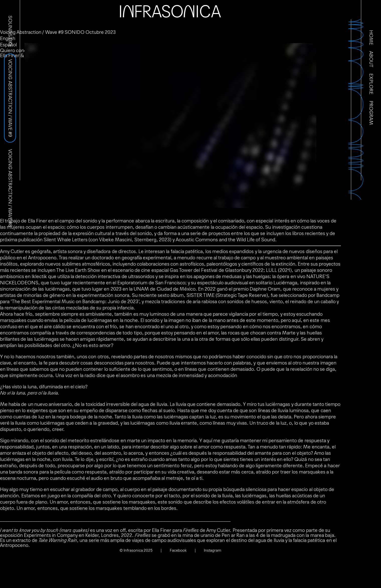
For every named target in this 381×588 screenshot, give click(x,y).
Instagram (213, 550)
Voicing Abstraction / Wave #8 (10, 188)
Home (371, 38)
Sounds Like (10, 31)
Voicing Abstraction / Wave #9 (10, 98)
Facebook (178, 550)
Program (371, 113)
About (371, 59)
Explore (371, 84)
